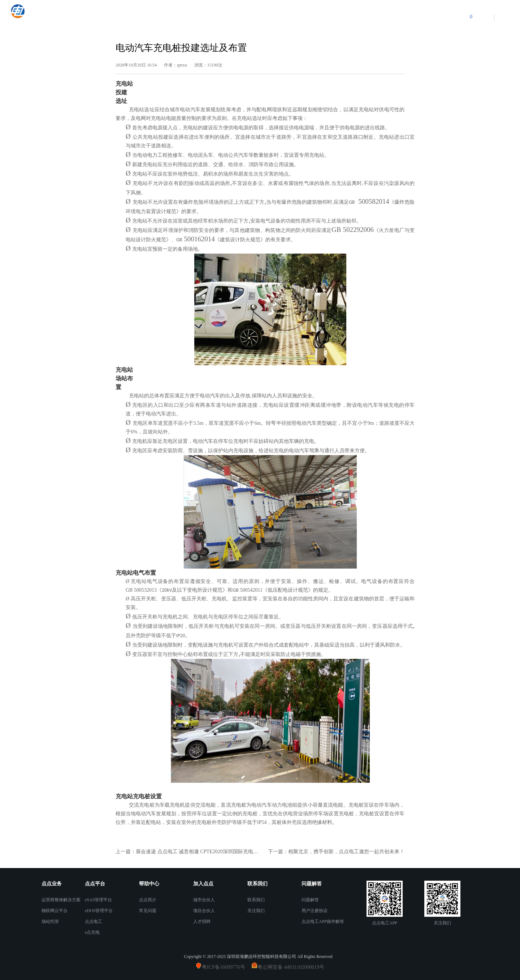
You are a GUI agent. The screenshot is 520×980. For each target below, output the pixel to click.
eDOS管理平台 (99, 911)
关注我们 (256, 911)
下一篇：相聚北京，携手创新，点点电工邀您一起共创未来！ (336, 852)
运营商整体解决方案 (61, 900)
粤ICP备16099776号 (226, 967)
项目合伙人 (204, 911)
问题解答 (310, 900)
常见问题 (148, 911)
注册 (505, 18)
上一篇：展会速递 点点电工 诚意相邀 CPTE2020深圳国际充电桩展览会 (188, 852)
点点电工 (94, 921)
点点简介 (148, 900)
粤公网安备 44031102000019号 (291, 967)
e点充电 (92, 932)
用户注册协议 (315, 911)
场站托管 (50, 921)
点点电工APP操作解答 (323, 921)
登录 (484, 18)
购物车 (456, 17)
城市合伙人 (204, 900)
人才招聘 (202, 921)
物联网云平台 (55, 911)
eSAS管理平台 (98, 900)
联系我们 (256, 900)
